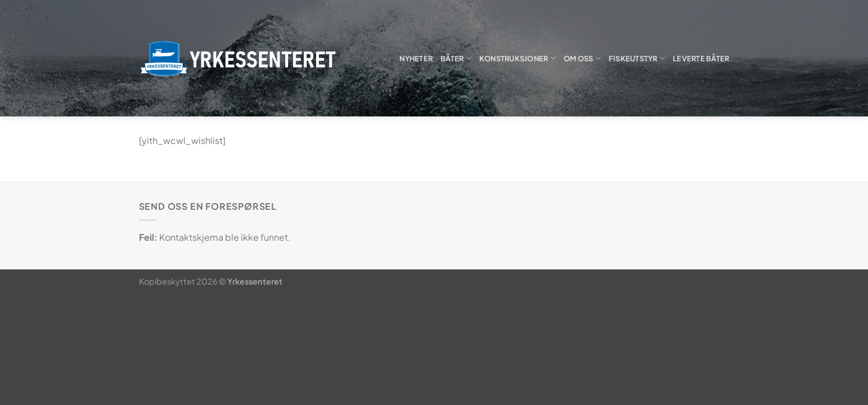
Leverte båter (701, 58)
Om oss (582, 58)
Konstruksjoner (518, 58)
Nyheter (416, 58)
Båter (456, 58)
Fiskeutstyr (637, 58)
